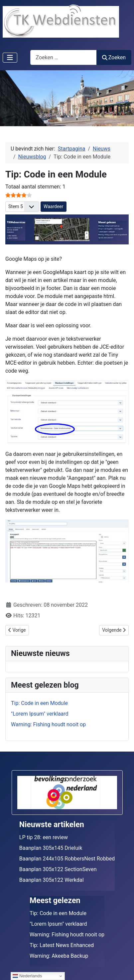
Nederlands (27, 976)
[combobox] (64, 57)
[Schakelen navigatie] (10, 58)
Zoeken (114, 57)
